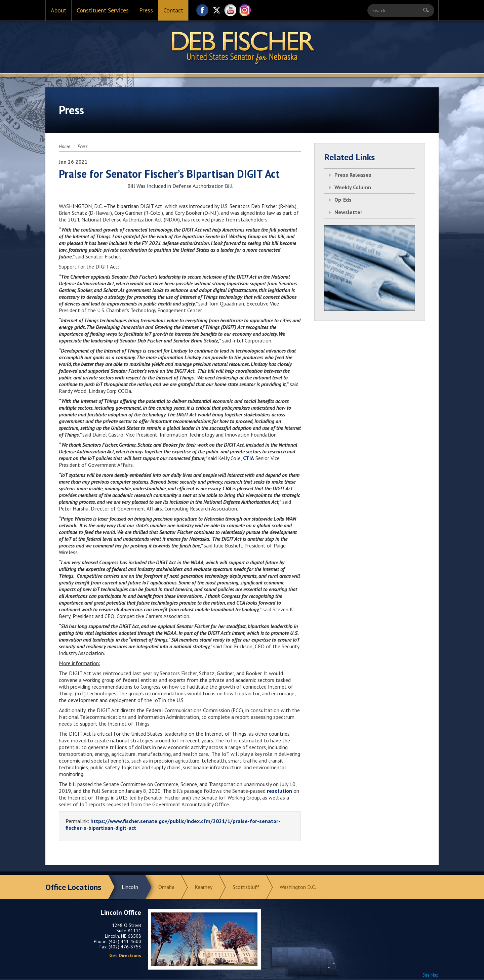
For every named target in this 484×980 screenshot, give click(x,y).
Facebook (202, 12)
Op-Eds (343, 200)
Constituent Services (103, 10)
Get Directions (125, 955)
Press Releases (353, 175)
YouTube (231, 12)
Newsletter (348, 212)
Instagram (245, 12)
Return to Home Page (242, 47)
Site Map (431, 975)
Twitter (216, 12)
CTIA (249, 458)
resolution (279, 791)
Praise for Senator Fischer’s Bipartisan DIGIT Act (169, 174)
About (58, 10)
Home (64, 146)
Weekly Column (353, 187)
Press (146, 10)
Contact (173, 10)
